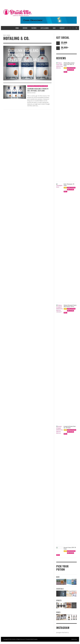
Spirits (59, 600)
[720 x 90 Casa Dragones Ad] (49, 20)
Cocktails (60, 589)
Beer (58, 577)
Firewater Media (30, 639)
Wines (58, 612)
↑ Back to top (74, 639)
